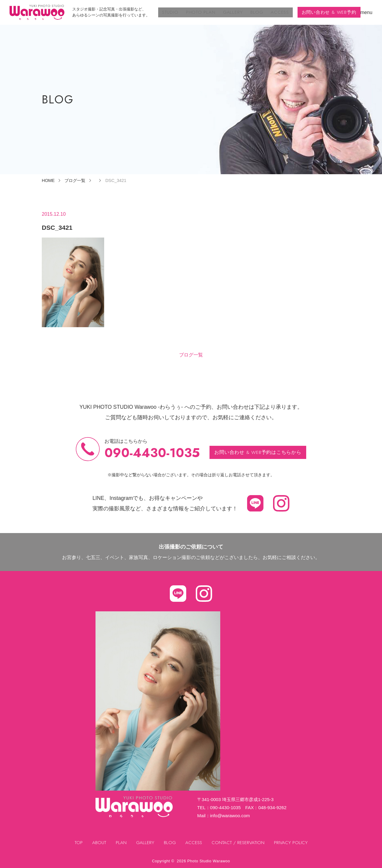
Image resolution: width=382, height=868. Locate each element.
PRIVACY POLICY (292, 843)
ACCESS (278, 12)
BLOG (257, 12)
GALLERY (234, 12)
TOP (77, 843)
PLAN (120, 843)
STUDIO (174, 12)
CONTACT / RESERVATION (239, 843)
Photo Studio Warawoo (209, 861)
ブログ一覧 (191, 355)
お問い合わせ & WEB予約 (328, 12)
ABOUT (98, 843)
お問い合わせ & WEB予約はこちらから (258, 452)
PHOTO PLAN (204, 12)
